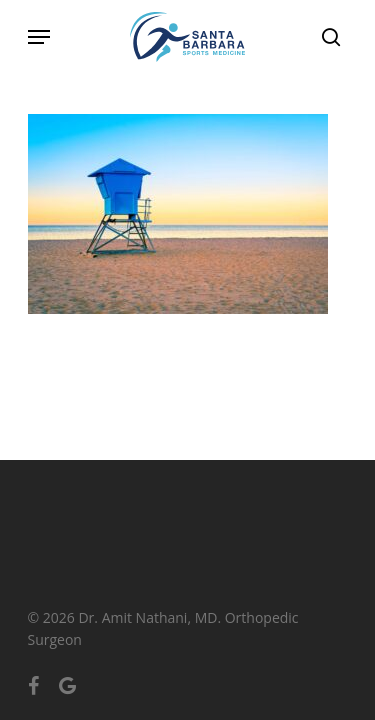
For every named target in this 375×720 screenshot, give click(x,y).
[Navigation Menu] (39, 37)
